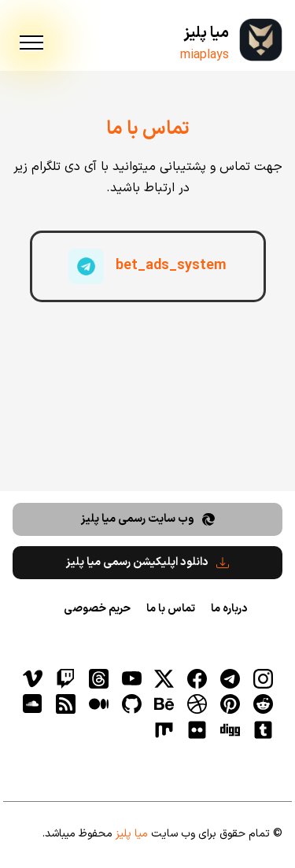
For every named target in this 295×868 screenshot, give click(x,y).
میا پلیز (206, 33)
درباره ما (229, 609)
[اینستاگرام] (263, 678)
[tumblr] (263, 729)
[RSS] (65, 704)
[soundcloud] (33, 704)
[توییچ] (65, 678)
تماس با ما (171, 609)
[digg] (230, 729)
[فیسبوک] (197, 678)
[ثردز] (98, 678)
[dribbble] (197, 704)
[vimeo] (33, 678)
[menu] (31, 43)
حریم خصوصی (97, 609)
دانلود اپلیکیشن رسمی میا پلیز (147, 562)
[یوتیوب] (131, 678)
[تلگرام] (230, 678)
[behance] (164, 704)
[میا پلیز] (261, 40)
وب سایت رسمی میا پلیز (148, 519)
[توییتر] (164, 678)
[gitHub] (131, 704)
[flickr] (197, 729)
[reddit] (263, 704)
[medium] (98, 704)
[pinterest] (230, 704)
